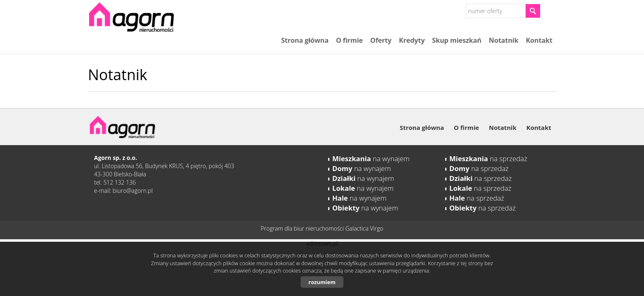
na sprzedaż (488, 158)
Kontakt (539, 40)
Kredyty (412, 40)
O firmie (349, 40)
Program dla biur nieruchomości (303, 228)
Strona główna (305, 40)
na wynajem (371, 158)
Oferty (381, 40)
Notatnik (504, 40)
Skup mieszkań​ (457, 40)
